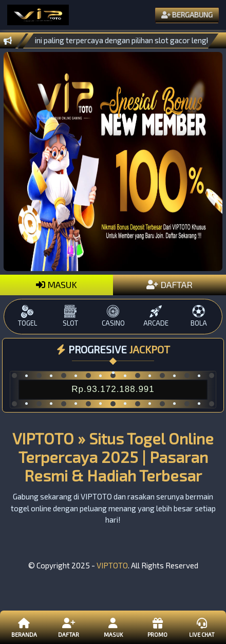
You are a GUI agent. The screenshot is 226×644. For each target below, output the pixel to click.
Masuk (113, 627)
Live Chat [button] (202, 627)
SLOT (70, 316)
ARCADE (156, 316)
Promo (157, 627)
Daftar (68, 627)
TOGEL (27, 316)
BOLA (199, 316)
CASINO (113, 316)
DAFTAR (169, 284)
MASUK (56, 284)
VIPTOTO (112, 565)
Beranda (24, 627)
